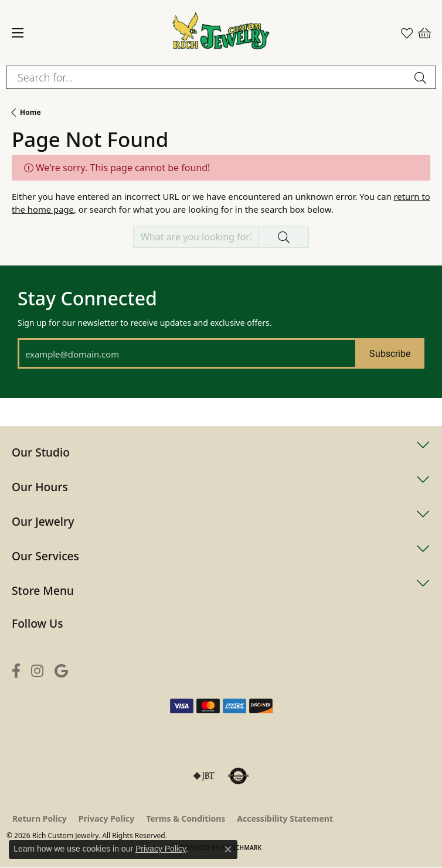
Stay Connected (87, 298)
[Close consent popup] (228, 849)
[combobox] (208, 77)
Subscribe (390, 353)
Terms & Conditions (186, 818)
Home (30, 112)
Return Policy (40, 818)
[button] (407, 33)
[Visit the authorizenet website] (238, 776)
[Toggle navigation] (18, 33)
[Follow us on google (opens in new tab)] (61, 671)
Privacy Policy (106, 818)
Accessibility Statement (285, 818)
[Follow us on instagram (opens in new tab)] (37, 671)
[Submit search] (422, 77)
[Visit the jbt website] (204, 776)
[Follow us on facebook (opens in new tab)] (16, 671)
